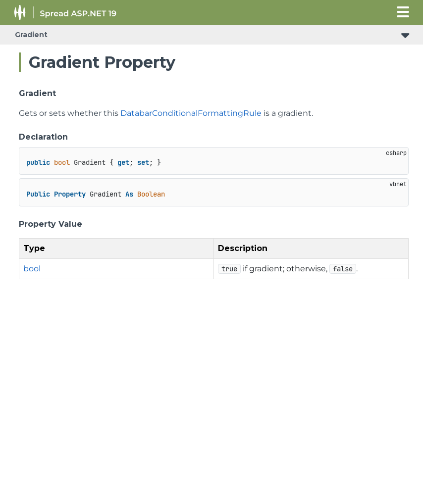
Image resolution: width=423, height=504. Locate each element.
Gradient (31, 35)
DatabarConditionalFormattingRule (191, 113)
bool (32, 269)
